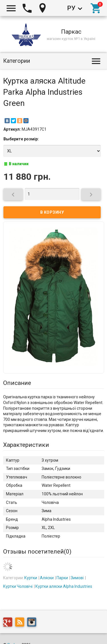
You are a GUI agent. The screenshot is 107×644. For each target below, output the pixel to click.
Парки (62, 578)
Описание (17, 383)
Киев (44, 8)
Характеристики (26, 445)
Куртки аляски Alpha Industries (64, 586)
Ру (71, 8)
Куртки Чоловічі (18, 586)
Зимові (77, 578)
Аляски (47, 578)
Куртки (31, 578)
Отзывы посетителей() (37, 552)
